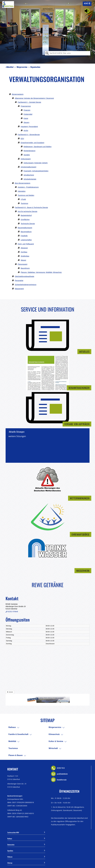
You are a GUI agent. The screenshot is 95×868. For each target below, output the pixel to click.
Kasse (26, 118)
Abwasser (24, 248)
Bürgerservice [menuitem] (55, 727)
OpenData (26, 850)
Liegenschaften (26, 240)
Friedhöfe (24, 236)
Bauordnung (25, 268)
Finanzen (27, 110)
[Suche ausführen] (47, 53)
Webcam (26, 857)
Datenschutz (26, 844)
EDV (22, 139)
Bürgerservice (22, 67)
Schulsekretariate (30, 179)
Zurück (10, 692)
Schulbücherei (29, 175)
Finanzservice (26, 106)
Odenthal (10, 67)
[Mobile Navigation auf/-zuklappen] (87, 3)
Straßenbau (25, 256)
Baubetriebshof (26, 215)
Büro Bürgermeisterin (23, 183)
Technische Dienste (28, 224)
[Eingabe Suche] (68, 53)
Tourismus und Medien (26, 195)
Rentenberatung (29, 151)
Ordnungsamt (26, 159)
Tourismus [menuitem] (13, 748)
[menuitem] (18, 727)
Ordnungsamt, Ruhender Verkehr (36, 163)
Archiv (26, 130)
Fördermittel (28, 114)
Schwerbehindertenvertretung (26, 285)
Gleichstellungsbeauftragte (25, 276)
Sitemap (26, 863)
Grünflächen (25, 220)
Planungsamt (23, 264)
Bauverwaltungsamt (25, 228)
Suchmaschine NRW (26, 832)
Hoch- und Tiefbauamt (26, 244)
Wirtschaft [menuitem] (53, 748)
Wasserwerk (19, 289)
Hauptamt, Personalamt (29, 127)
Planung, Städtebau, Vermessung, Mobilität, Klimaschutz (41, 272)
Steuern (27, 122)
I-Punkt (23, 199)
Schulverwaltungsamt (28, 167)
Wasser (23, 260)
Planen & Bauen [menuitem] (16, 755)
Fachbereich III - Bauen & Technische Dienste (31, 207)
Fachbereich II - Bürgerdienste (29, 135)
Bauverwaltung (26, 232)
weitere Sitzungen (17, 436)
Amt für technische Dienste (28, 211)
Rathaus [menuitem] (12, 727)
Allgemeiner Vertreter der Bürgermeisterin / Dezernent (34, 98)
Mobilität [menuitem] (12, 741)
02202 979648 (12, 612)
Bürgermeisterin (18, 94)
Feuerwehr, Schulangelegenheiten (36, 171)
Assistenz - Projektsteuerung (28, 187)
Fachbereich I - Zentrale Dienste (29, 102)
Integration (22, 191)
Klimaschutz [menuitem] (54, 734)
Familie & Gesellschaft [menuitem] (18, 734)
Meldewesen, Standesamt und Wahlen (38, 147)
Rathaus (26, 838)
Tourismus (24, 203)
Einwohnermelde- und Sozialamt (33, 143)
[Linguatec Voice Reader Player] (87, 11)
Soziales (27, 155)
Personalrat (19, 280)
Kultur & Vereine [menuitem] (56, 741)
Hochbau (24, 252)
